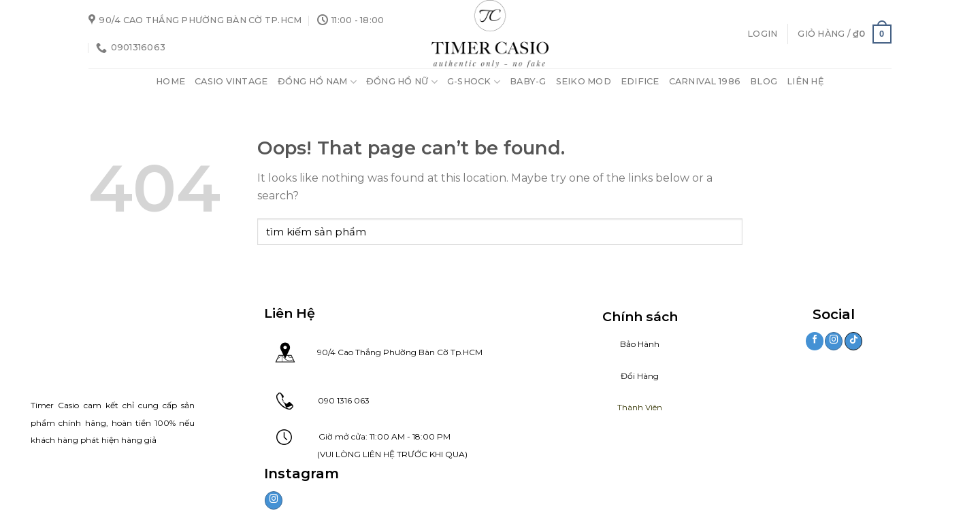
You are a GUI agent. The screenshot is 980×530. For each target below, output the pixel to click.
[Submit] (729, 232)
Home (170, 81)
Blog (764, 81)
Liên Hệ (805, 81)
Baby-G (528, 81)
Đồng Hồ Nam (317, 82)
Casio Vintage (231, 81)
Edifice (640, 81)
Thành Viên (640, 407)
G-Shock (474, 82)
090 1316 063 (331, 400)
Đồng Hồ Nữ (402, 82)
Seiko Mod (584, 81)
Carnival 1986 (705, 81)
